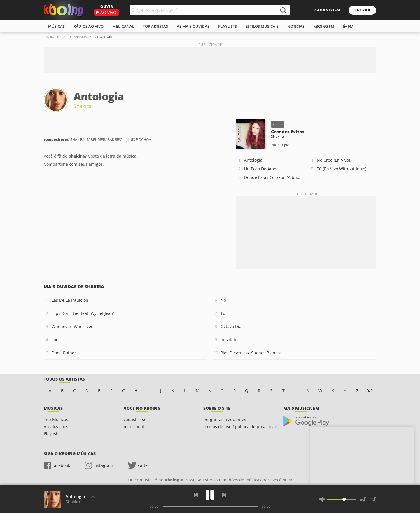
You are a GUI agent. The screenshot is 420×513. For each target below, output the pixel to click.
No (223, 300)
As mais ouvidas (193, 26)
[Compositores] (93, 499)
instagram (103, 465)
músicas (56, 26)
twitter (143, 465)
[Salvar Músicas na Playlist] (373, 499)
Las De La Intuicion (70, 300)
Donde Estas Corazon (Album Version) (274, 177)
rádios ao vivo (89, 26)
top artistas (155, 26)
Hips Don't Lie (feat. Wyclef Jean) (83, 313)
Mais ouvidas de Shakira (74, 287)
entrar (362, 10)
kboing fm (324, 26)
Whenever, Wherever (72, 326)
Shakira (83, 106)
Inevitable (230, 340)
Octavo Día (231, 326)
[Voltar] (196, 495)
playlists (228, 26)
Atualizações (56, 426)
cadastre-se (328, 10)
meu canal (123, 26)
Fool (56, 340)
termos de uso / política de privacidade (242, 426)
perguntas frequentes (225, 419)
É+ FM (348, 26)
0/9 (370, 391)
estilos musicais (262, 26)
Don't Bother (64, 353)
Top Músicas (56, 419)
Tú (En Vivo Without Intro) (342, 169)
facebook (61, 465)
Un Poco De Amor (261, 169)
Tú (223, 313)
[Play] (210, 495)
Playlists (52, 433)
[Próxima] (224, 495)
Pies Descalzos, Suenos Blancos (251, 353)
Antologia (253, 160)
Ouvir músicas (63, 10)
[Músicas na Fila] (363, 499)
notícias (296, 26)
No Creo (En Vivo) (333, 160)
